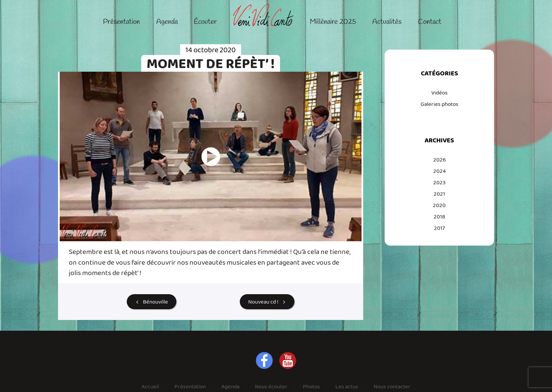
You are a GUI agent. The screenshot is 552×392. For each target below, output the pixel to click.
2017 (439, 228)
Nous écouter (271, 386)
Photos (311, 386)
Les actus (347, 386)
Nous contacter (392, 386)
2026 (439, 160)
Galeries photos (439, 104)
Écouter (205, 22)
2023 (439, 182)
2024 (439, 171)
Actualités (387, 22)
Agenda (167, 22)
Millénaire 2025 (333, 22)
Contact (430, 22)
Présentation (121, 22)
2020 (439, 205)
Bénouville (155, 302)
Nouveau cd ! (263, 302)
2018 (439, 217)
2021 (439, 194)
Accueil (150, 386)
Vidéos (439, 93)
